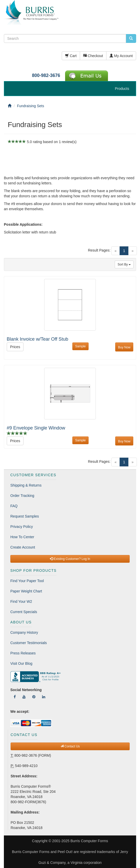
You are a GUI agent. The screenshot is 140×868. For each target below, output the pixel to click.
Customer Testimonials (29, 643)
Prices (15, 347)
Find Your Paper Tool (27, 581)
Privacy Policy (22, 527)
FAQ (14, 506)
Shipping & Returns (26, 485)
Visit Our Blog (21, 663)
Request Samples (25, 516)
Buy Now (124, 347)
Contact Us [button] (70, 746)
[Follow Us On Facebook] (15, 697)
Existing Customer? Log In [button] (70, 559)
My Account (121, 56)
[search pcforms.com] (131, 38)
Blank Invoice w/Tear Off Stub (37, 339)
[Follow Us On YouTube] (24, 697)
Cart (71, 56)
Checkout (93, 56)
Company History (24, 632)
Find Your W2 (21, 601)
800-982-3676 (46, 75)
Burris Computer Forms (89, 841)
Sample (80, 346)
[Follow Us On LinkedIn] (44, 697)
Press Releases (23, 653)
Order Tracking (22, 496)
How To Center (22, 537)
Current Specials (24, 612)
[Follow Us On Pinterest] (34, 697)
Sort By (124, 264)
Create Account (23, 547)
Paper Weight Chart (26, 591)
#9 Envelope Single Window (36, 428)
